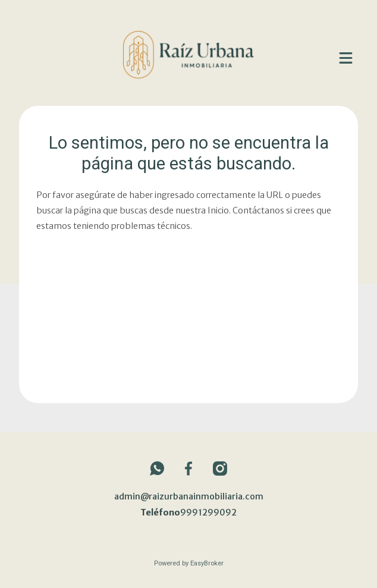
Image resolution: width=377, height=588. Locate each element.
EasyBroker (207, 563)
